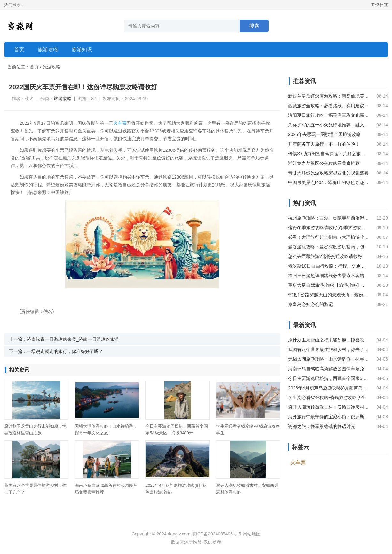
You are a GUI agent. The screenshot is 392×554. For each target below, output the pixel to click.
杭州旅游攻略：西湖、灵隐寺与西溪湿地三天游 (328, 218)
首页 (19, 49)
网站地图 (252, 534)
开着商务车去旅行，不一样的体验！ (324, 144)
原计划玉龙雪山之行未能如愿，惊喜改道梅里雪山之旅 (328, 340)
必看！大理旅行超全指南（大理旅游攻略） (328, 237)
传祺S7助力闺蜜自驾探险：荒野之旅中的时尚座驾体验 (328, 154)
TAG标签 (380, 5)
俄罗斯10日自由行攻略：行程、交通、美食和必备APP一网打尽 (328, 266)
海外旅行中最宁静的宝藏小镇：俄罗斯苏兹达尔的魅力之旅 (328, 417)
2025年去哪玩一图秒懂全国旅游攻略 (324, 134)
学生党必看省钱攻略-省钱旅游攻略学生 (327, 397)
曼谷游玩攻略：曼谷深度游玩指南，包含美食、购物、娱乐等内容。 (328, 247)
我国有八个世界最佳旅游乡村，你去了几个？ (328, 349)
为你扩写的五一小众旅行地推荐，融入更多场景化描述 (328, 125)
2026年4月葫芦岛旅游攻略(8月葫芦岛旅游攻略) (328, 388)
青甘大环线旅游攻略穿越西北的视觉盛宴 (328, 173)
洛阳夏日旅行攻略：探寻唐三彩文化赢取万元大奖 (328, 115)
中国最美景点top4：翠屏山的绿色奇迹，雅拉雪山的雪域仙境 (328, 182)
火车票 (120, 123)
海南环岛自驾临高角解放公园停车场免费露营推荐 (328, 369)
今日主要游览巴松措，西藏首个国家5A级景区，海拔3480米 (328, 378)
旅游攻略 (51, 67)
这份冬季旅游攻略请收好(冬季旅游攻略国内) (328, 228)
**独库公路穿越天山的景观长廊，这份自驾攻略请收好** (328, 295)
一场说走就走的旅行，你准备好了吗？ (65, 351)
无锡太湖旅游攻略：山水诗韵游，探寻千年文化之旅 (328, 359)
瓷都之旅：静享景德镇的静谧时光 (322, 426)
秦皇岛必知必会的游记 (310, 304)
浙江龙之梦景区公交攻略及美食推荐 (324, 163)
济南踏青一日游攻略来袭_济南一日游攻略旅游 (73, 339)
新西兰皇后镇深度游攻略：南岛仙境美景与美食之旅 (328, 96)
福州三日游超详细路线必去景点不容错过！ (328, 276)
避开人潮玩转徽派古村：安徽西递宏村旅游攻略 (328, 407)
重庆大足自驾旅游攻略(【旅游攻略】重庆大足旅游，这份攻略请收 (328, 285)
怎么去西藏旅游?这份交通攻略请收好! (326, 256)
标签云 (301, 447)
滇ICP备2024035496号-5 (216, 534)
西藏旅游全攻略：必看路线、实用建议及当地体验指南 (328, 106)
